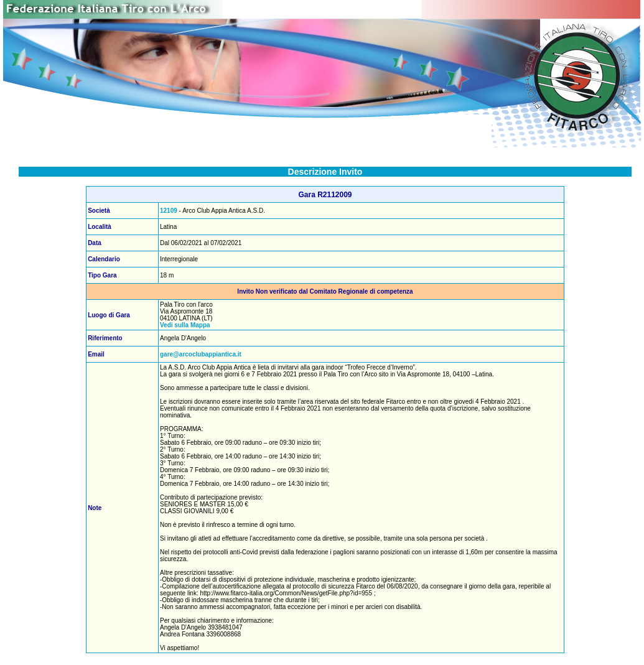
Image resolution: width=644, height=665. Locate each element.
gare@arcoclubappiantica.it (201, 354)
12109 (169, 211)
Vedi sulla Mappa (185, 325)
